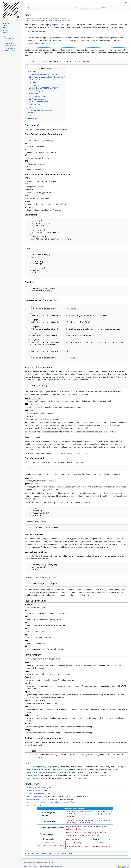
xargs (93, 831)
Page (24, 8)
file (104, 808)
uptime (69, 825)
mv (89, 810)
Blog (5, 28)
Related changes (10, 41)
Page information (10, 50)
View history (95, 8)
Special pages (9, 43)
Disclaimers (58, 862)
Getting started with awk (36, 792)
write (84, 825)
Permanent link (10, 48)
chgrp (86, 808)
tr (82, 831)
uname (104, 823)
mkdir (75, 810)
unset (77, 835)
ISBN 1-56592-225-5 (103, 771)
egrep (76, 842)
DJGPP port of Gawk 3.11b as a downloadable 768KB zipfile (50, 798)
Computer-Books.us (35, 774)
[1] (50, 43)
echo (68, 835)
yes (110, 842)
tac (85, 829)
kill (92, 816)
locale (79, 823)
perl (98, 831)
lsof (71, 810)
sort (76, 831)
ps (99, 816)
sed (100, 53)
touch (68, 813)
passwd (90, 823)
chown (80, 808)
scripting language (52, 25)
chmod (75, 808)
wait (89, 819)
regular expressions (45, 53)
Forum (5, 30)
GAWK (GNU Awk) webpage (38, 784)
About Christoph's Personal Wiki (44, 862)
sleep (103, 816)
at (74, 816)
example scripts (33, 801)
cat (67, 808)
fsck (108, 808)
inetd (40, 841)
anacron (69, 816)
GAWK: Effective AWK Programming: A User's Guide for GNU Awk (54, 769)
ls (67, 810)
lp (110, 835)
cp (96, 808)
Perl (26, 55)
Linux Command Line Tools (45, 850)
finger (72, 823)
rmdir (104, 810)
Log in (127, 2)
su (95, 823)
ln (111, 808)
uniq (86, 831)
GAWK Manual (33, 787)
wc (89, 831)
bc (99, 842)
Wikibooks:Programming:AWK (39, 790)
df (101, 808)
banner (94, 842)
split (108, 810)
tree (73, 813)
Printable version (10, 46)
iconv (93, 829)
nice (95, 816)
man (106, 842)
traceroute (61, 841)
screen (108, 816)
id (76, 823)
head (81, 829)
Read (78, 8)
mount (85, 810)
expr (72, 835)
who (80, 825)
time (68, 819)
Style (5, 33)
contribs (64, 19)
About (5, 26)
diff (28, 20)
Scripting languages (65, 850)
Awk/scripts (37, 62)
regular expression (46, 392)
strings (86, 842)
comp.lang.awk (33, 795)
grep (72, 842)
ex (78, 829)
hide (49, 69)
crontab (87, 816)
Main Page (7, 23)
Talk (59, 19)
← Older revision (35, 20)
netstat (45, 841)
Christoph (54, 19)
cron (83, 816)
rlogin (55, 841)
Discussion (31, 8)
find (69, 842)
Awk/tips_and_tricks (80, 62)
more (80, 810)
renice (84, 819)
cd (70, 808)
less (101, 829)
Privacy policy (28, 862)
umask (91, 808)
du (99, 808)
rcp (97, 810)
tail (80, 831)
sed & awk (31, 771)
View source (85, 8)
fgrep (81, 842)
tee (89, 829)
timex (72, 819)
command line (57, 374)
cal (102, 842)
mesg (85, 823)
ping (50, 841)
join (97, 829)
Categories (30, 850)
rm (100, 810)
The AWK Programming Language (41, 763)
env (67, 823)
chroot (78, 816)
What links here (10, 39)
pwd (93, 810)
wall (76, 825)
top (76, 819)
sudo (99, 823)
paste (68, 831)
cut (71, 829)
